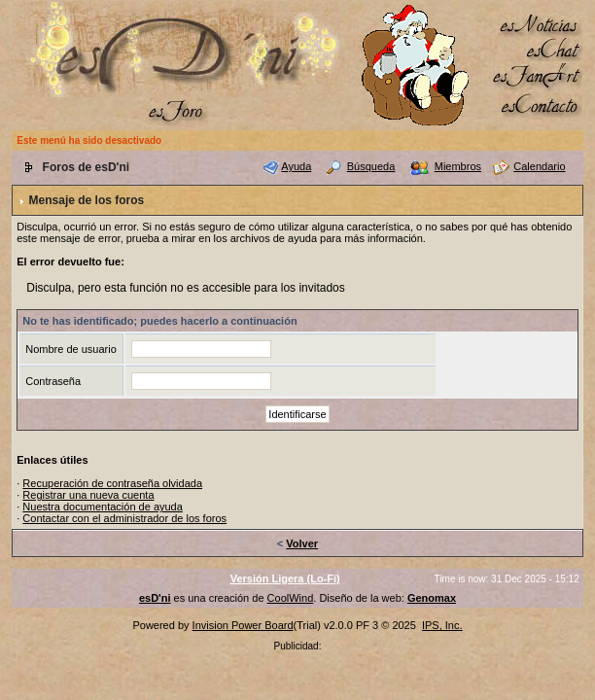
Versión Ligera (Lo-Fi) (285, 578)
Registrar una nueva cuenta (88, 495)
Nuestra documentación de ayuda (103, 507)
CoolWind (291, 598)
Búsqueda (371, 166)
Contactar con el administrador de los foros (124, 518)
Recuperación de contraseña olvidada (112, 483)
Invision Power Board (243, 625)
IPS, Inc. (442, 625)
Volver (302, 543)
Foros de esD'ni (87, 167)
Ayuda (296, 166)
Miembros (458, 166)
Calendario (539, 166)
